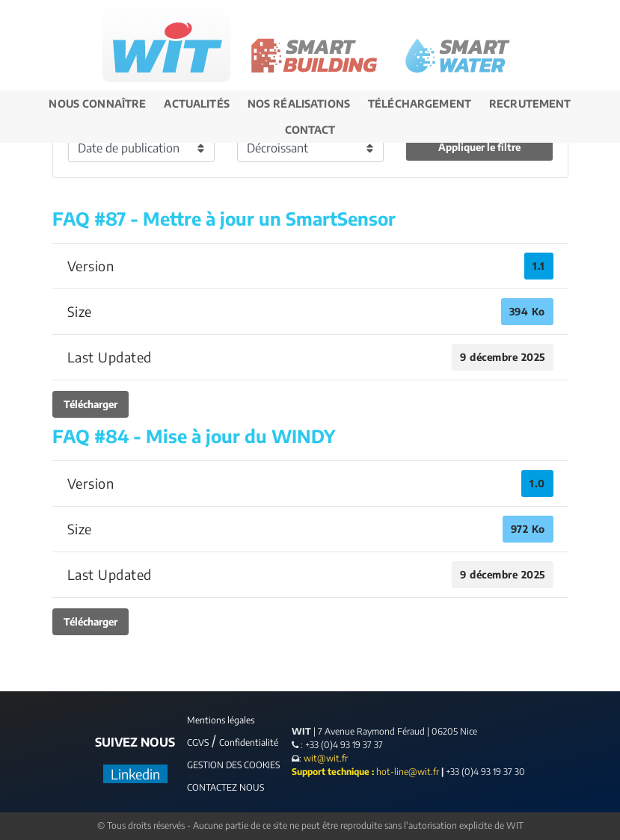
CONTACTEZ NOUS (225, 787)
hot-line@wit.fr (408, 772)
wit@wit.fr (325, 758)
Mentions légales (221, 720)
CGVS (198, 742)
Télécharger (90, 404)
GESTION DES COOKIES (233, 765)
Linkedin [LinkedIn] (135, 774)
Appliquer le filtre (479, 147)
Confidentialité (249, 742)
